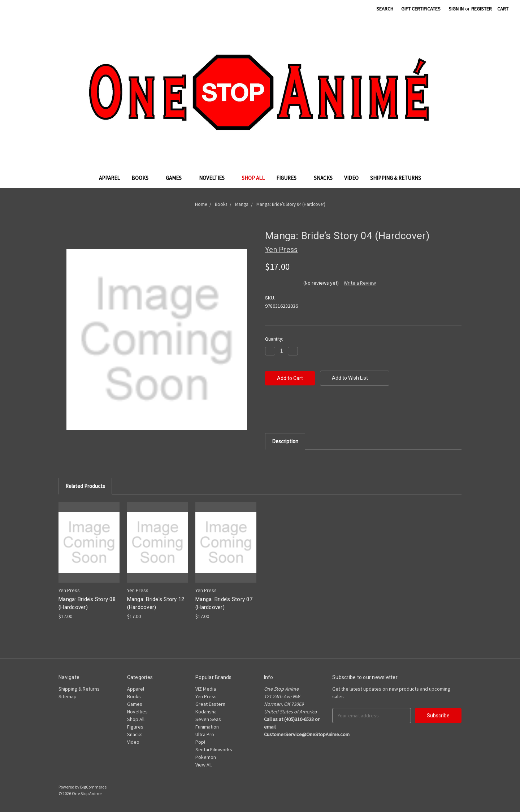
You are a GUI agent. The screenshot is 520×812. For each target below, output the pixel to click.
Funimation (207, 727)
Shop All (253, 178)
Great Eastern (210, 704)
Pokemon (206, 757)
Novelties (215, 178)
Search (385, 9)
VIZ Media (206, 689)
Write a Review (360, 283)
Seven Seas (208, 719)
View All (203, 765)
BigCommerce (93, 787)
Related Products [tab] (85, 486)
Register (482, 9)
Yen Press (206, 696)
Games (177, 178)
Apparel (109, 178)
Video (351, 178)
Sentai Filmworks (214, 750)
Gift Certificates (421, 9)
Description (285, 441)
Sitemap (68, 696)
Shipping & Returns (396, 178)
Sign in (456, 9)
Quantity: (274, 339)
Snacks (323, 178)
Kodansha (206, 712)
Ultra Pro (205, 734)
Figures (289, 178)
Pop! (200, 742)
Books (143, 178)
